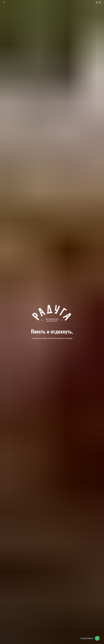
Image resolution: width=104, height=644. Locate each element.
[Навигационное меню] (4, 2)
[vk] (97, 3)
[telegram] (100, 3)
